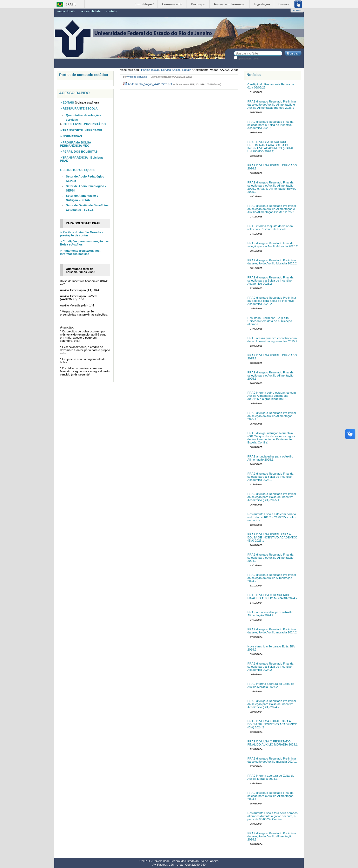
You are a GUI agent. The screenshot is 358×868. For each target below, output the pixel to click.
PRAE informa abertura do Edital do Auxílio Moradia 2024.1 (271, 777)
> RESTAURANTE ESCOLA (79, 108)
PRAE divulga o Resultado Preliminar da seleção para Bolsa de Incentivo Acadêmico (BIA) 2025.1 (272, 497)
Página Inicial (150, 70)
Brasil (71, 4)
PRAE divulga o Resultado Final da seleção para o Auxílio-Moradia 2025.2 (273, 245)
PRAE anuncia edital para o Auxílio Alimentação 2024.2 (270, 614)
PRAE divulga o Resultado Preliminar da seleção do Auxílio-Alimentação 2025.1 (272, 416)
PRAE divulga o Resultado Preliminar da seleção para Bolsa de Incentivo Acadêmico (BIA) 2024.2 (272, 704)
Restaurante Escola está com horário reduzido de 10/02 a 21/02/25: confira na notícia (272, 517)
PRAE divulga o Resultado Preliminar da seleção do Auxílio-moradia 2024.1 (272, 760)
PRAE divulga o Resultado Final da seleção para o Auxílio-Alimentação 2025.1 (270, 375)
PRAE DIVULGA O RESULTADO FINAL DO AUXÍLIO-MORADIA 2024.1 (273, 743)
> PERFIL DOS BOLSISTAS (79, 152)
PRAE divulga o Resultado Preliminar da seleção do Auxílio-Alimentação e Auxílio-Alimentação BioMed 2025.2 (272, 209)
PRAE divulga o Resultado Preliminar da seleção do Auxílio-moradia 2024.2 (272, 631)
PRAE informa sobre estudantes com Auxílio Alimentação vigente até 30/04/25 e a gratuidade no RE (272, 396)
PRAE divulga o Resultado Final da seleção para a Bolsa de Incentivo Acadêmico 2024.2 (270, 667)
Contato (111, 11)
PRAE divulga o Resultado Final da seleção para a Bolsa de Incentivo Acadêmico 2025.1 (270, 477)
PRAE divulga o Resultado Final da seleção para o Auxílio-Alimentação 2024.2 (270, 558)
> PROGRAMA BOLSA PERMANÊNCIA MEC (75, 144)
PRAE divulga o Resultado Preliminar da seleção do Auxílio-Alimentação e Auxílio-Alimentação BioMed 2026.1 (272, 105)
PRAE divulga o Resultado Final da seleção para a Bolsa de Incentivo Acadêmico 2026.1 (270, 125)
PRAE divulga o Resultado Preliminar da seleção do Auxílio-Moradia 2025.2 (272, 262)
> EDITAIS (67, 102)
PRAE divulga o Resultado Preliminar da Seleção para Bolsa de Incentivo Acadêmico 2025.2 (272, 301)
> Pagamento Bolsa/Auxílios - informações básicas (81, 252)
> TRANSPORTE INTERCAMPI (81, 130)
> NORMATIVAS (71, 136)
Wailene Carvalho (137, 77)
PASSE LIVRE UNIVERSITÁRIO (84, 124)
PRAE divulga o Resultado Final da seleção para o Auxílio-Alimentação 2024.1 (270, 796)
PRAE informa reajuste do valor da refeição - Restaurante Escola (270, 228)
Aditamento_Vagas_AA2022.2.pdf (148, 84)
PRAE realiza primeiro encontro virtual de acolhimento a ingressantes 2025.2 (273, 340)
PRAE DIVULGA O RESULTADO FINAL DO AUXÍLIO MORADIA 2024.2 (273, 597)
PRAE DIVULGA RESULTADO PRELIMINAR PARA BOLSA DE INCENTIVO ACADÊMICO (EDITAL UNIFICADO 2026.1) (271, 147)
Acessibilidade (91, 11)
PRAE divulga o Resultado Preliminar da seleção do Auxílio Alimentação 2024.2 (272, 578)
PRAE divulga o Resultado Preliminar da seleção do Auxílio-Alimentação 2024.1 (272, 836)
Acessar (297, 10)
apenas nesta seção (249, 59)
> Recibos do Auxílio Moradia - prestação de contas (81, 234)
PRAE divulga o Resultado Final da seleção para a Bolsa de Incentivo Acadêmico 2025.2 (270, 281)
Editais (187, 70)
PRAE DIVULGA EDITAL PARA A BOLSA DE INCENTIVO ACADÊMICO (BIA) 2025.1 (273, 537)
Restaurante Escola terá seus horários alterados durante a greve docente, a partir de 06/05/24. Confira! (273, 816)
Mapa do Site (66, 11)
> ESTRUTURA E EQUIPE (78, 170)
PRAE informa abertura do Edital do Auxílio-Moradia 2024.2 (271, 685)
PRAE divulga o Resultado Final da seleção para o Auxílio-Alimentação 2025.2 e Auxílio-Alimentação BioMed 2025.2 (272, 187)
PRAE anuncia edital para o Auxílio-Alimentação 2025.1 (271, 458)
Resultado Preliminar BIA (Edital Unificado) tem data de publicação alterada (270, 321)
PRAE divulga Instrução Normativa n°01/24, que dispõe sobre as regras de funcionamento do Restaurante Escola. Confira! (271, 438)
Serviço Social (170, 70)
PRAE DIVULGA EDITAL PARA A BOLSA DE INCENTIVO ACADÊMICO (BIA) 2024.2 (273, 724)
